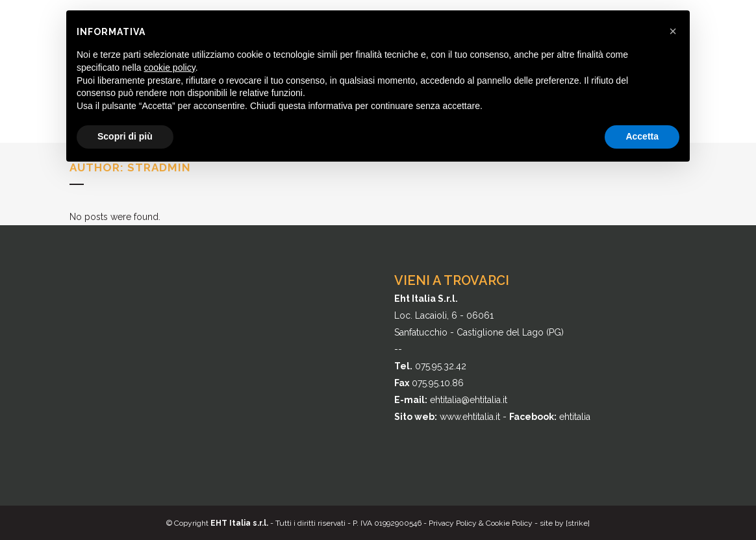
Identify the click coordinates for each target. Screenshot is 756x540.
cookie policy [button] (170, 67)
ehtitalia (575, 417)
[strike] (578, 523)
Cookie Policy (509, 523)
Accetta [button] (642, 136)
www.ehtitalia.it (470, 417)
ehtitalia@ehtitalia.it (469, 400)
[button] (673, 31)
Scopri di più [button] (125, 136)
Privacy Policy (453, 523)
